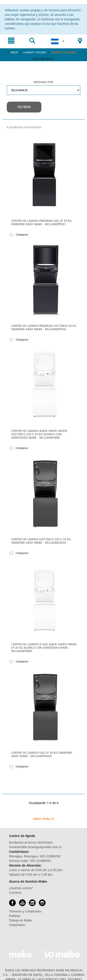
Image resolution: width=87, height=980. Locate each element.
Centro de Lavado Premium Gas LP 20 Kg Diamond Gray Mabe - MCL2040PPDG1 (41, 222)
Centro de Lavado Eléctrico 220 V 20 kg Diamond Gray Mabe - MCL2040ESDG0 (41, 541)
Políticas (15, 916)
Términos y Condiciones (25, 911)
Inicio (14, 52)
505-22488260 (50, 856)
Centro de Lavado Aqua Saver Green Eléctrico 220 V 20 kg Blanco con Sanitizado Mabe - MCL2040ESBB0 (39, 434)
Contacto (15, 893)
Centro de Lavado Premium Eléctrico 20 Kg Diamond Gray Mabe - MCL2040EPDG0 (44, 327)
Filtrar (24, 107)
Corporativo (17, 925)
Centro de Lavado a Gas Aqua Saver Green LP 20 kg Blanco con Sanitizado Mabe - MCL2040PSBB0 (44, 648)
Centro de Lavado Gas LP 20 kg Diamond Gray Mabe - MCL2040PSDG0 (42, 754)
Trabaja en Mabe (20, 920)
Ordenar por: (43, 82)
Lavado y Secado (35, 52)
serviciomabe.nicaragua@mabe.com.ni (35, 847)
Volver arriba (43, 819)
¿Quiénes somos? (21, 888)
